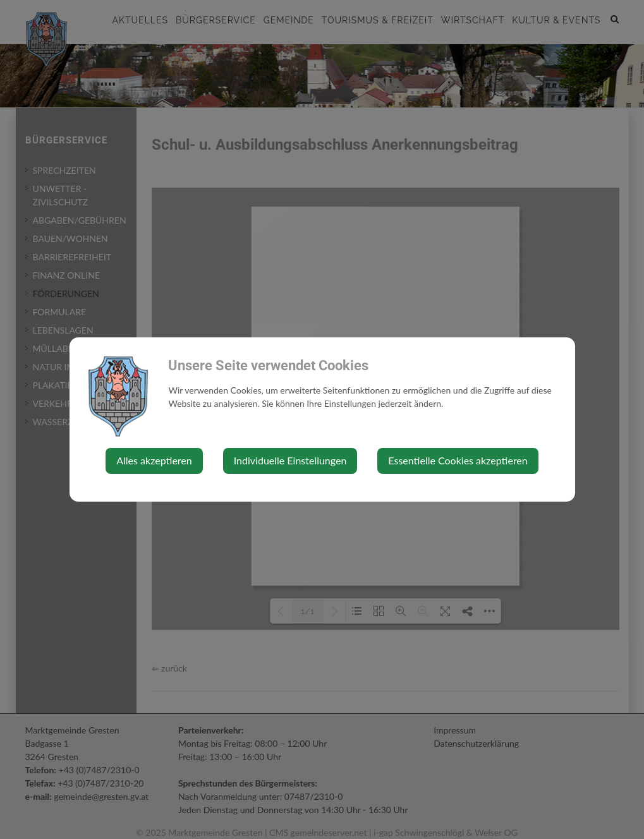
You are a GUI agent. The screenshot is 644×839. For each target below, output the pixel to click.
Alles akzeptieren (154, 460)
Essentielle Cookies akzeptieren (458, 460)
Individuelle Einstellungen (290, 460)
